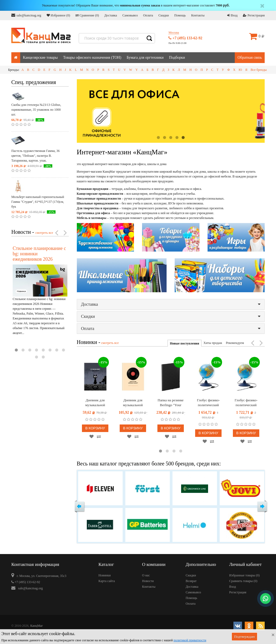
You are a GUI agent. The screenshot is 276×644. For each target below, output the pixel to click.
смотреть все (44, 233)
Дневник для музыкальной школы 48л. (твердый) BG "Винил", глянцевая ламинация (133, 403)
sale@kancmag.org (26, 15)
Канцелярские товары (40, 58)
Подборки (177, 58)
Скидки (164, 15)
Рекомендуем (235, 343)
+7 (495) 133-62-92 (185, 38)
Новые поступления (184, 343)
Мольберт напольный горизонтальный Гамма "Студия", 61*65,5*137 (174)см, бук (38, 202)
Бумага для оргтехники (145, 58)
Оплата (148, 15)
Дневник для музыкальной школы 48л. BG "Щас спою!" (95, 403)
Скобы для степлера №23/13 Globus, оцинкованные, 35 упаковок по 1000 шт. (36, 110)
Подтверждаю (244, 637)
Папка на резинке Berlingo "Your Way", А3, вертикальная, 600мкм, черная (171, 403)
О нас (146, 575)
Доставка (111, 15)
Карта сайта (107, 581)
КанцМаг (37, 626)
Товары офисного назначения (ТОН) (92, 58)
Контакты (198, 15)
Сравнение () (87, 15)
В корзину (95, 428)
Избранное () (58, 15)
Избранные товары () (244, 575)
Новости (148, 581)
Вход (232, 15)
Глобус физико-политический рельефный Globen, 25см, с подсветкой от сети (208, 403)
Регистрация (254, 15)
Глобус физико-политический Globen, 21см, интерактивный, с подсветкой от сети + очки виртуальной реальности (246, 403)
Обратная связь (250, 58)
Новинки (104, 575)
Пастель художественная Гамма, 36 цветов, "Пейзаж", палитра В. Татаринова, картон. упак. (35, 156)
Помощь (180, 15)
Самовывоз (130, 15)
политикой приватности (190, 640)
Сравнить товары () (243, 581)
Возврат (191, 581)
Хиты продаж (213, 343)
